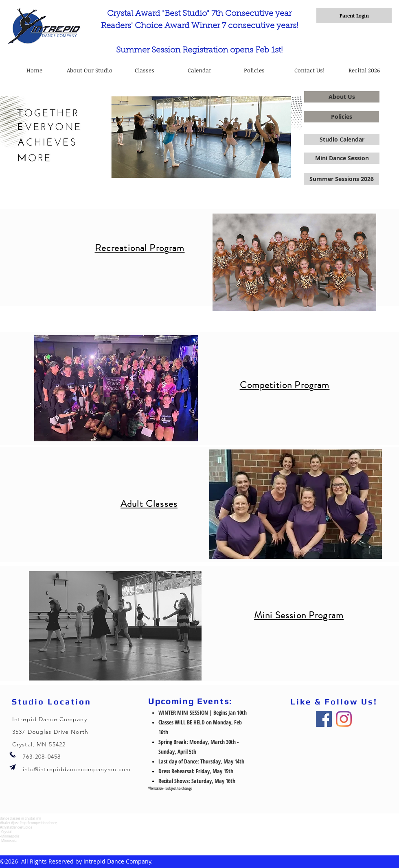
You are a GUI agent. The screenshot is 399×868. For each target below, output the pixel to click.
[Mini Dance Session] (342, 158)
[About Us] (342, 97)
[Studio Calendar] (342, 140)
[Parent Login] (354, 15)
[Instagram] (344, 719)
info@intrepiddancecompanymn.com (77, 769)
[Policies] (341, 117)
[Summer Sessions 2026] (341, 179)
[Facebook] (324, 719)
